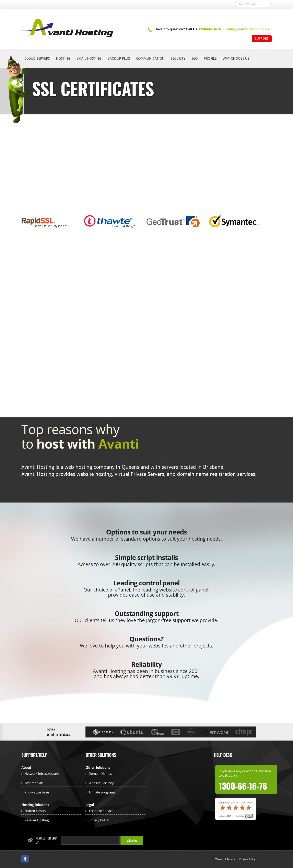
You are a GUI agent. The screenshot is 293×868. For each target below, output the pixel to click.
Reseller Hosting (37, 820)
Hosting (63, 58)
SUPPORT (262, 39)
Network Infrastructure (42, 774)
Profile (210, 58)
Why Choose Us (236, 58)
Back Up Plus (119, 58)
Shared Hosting (36, 811)
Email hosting (89, 58)
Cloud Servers (37, 58)
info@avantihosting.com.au (249, 29)
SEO (195, 58)
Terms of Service (101, 811)
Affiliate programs (102, 792)
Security (178, 58)
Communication (150, 58)
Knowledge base (37, 792)
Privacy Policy (99, 820)
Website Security (101, 783)
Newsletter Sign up (46, 840)
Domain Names (100, 774)
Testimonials (34, 783)
